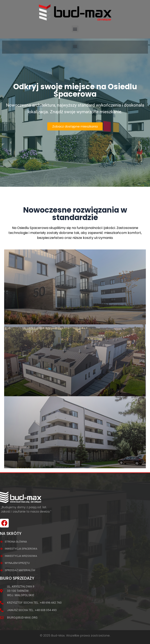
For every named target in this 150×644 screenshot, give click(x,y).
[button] (75, 29)
